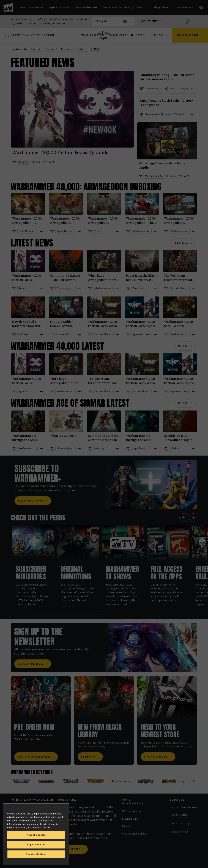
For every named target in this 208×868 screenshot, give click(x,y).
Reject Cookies (36, 845)
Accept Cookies (36, 835)
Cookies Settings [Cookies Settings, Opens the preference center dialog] (36, 854)
